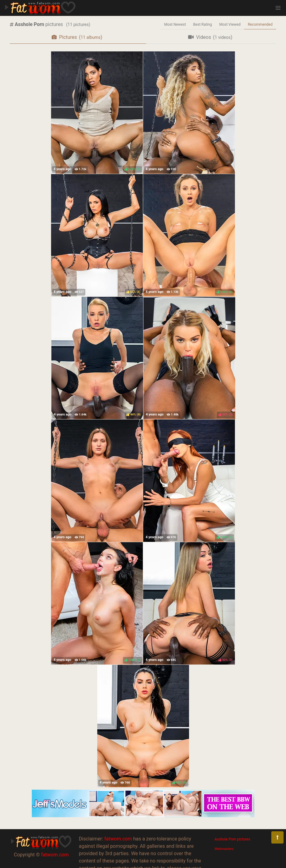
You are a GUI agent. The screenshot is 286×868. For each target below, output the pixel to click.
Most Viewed (230, 24)
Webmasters (224, 849)
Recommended (260, 24)
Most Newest (175, 24)
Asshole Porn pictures (232, 839)
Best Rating (203, 24)
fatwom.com (55, 855)
